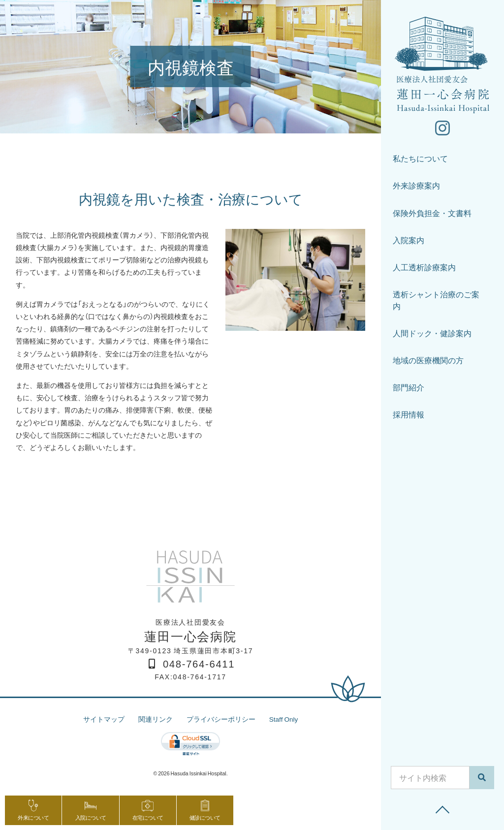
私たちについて (420, 160)
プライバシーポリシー (220, 719)
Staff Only (283, 719)
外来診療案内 (416, 187)
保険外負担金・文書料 (432, 214)
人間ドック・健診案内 (432, 335)
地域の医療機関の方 (428, 362)
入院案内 (409, 241)
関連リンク (155, 719)
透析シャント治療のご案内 (436, 302)
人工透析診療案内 (424, 269)
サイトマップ (103, 719)
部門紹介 (409, 389)
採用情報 (409, 416)
